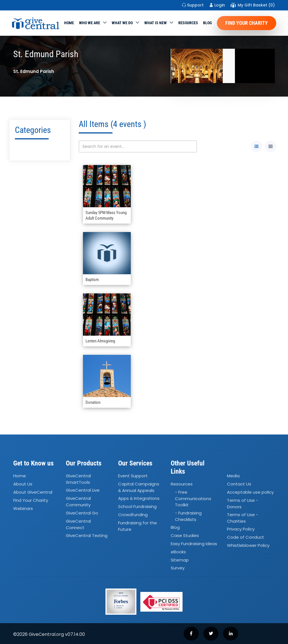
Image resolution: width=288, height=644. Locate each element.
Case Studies (185, 535)
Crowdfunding (133, 515)
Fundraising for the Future (138, 526)
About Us (23, 484)
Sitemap (180, 560)
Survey (178, 568)
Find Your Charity (247, 23)
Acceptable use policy (250, 492)
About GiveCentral (33, 492)
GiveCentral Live (83, 490)
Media (233, 476)
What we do (122, 23)
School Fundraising (137, 506)
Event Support (133, 476)
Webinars (23, 508)
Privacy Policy (241, 529)
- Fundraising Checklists (188, 516)
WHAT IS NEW (156, 23)
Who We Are (90, 23)
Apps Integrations (139, 499)
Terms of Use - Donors (243, 503)
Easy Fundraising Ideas (194, 544)
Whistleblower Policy (248, 545)
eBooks (178, 552)
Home (69, 23)
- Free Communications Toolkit (193, 498)
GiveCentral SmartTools (78, 479)
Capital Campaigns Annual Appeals (139, 487)
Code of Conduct (246, 537)
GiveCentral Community (78, 502)
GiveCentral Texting (87, 535)
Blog (207, 23)
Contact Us (239, 484)
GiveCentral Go (82, 513)
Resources (188, 23)
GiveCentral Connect (78, 524)
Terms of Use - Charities (243, 518)
